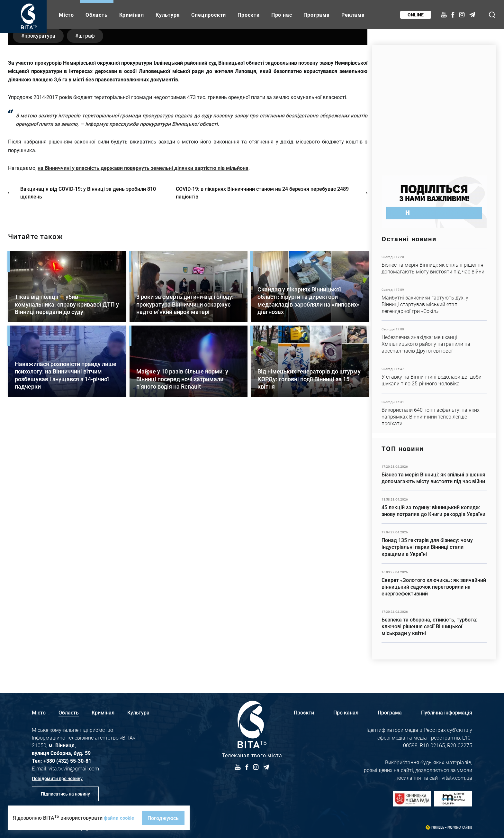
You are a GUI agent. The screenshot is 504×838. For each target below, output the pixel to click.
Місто (66, 15)
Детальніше (434, 265)
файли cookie (120, 818)
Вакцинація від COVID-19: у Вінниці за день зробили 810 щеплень (89, 372)
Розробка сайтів (460, 828)
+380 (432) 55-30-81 (67, 761)
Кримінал (132, 15)
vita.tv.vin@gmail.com (74, 768)
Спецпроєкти (209, 15)
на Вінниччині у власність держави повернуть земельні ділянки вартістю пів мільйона (143, 348)
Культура (168, 15)
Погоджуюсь (165, 818)
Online (415, 15)
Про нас (282, 15)
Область (97, 15)
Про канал (346, 712)
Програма (316, 15)
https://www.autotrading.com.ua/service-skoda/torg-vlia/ (434, 107)
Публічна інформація (447, 712)
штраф (91, 215)
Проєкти (249, 15)
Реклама (353, 15)
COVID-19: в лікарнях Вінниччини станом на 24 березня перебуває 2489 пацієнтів (264, 372)
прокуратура (41, 215)
